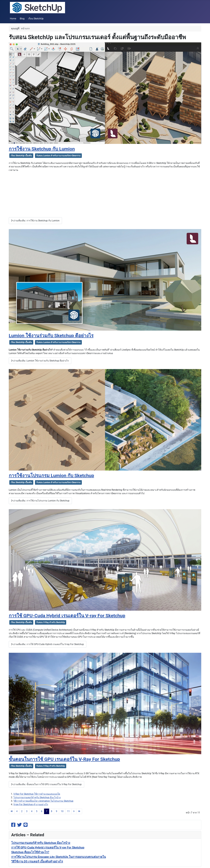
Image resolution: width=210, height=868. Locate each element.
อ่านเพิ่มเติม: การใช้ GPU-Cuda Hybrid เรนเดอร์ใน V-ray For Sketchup (48, 644)
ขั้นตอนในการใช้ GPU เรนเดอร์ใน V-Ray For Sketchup (64, 759)
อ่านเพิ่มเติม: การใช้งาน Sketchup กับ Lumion (35, 221)
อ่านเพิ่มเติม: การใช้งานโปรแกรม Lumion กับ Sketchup (40, 501)
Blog (22, 19)
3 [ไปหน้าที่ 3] (27, 811)
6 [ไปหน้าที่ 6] (42, 811)
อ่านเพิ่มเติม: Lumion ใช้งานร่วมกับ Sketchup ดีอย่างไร (40, 361)
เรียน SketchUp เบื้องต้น (21, 156)
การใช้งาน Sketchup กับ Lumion (42, 149)
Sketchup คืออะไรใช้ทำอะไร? (30, 852)
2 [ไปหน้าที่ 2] (22, 811)
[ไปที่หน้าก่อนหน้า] (17, 811)
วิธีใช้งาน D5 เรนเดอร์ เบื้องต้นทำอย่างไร (37, 861)
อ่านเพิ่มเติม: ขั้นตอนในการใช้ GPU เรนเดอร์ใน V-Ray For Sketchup (46, 784)
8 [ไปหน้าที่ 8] (52, 811)
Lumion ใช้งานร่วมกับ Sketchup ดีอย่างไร (51, 336)
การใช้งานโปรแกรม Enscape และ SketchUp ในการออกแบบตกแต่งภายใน (59, 857)
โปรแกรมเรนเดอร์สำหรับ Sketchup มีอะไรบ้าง (37, 797)
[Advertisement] (105, 195)
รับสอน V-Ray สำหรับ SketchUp (51, 622)
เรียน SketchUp (36, 19)
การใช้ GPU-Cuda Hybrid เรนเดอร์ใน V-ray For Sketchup (67, 616)
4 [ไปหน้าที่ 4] (32, 811)
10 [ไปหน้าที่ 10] (62, 811)
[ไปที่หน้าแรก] (12, 811)
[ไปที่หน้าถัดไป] (74, 811)
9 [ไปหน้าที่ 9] (57, 811)
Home (13, 19)
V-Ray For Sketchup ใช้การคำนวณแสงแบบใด (37, 794)
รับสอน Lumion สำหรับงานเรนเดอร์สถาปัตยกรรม (58, 156)
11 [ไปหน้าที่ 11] (68, 811)
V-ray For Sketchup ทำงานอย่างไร (31, 804)
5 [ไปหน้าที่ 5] (37, 811)
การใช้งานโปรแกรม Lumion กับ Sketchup (51, 476)
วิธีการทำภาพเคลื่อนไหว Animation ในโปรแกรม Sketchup (43, 801)
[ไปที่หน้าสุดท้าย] (79, 811)
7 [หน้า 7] (47, 811)
